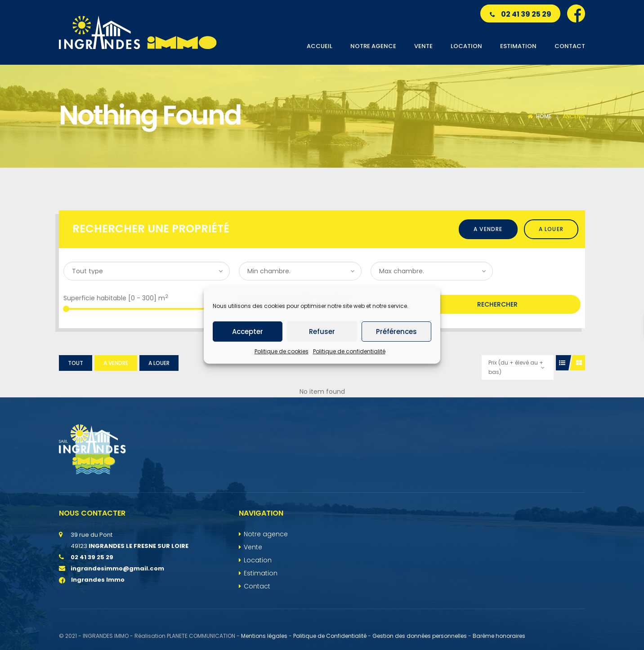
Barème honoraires (499, 636)
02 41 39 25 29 (521, 14)
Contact (257, 586)
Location (258, 560)
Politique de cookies (282, 351)
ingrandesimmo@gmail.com (117, 568)
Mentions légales (264, 636)
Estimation (261, 573)
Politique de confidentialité (349, 351)
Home (544, 116)
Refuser (322, 332)
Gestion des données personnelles (420, 636)
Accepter (248, 332)
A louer (551, 229)
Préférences (396, 332)
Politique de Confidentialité (330, 636)
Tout (76, 363)
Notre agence (266, 534)
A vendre (488, 229)
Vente (253, 547)
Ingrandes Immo (92, 580)
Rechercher (497, 304)
